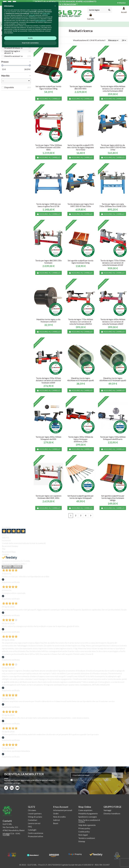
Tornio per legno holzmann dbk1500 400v (81, 88)
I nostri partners (35, 814)
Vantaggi (107, 810)
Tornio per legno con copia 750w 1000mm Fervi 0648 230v (113, 205)
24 (124, 40)
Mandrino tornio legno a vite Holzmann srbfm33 (48, 321)
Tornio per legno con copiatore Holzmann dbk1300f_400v (48, 497)
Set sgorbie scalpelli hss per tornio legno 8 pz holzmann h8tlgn (113, 498)
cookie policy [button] (46, 832)
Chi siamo (32, 810)
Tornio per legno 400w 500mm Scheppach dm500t (48, 438)
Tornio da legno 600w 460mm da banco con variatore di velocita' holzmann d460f (113, 322)
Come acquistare (85, 810)
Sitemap (82, 841)
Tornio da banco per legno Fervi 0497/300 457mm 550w (81, 205)
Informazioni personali (63, 810)
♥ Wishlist (122, 3)
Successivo (17, 567)
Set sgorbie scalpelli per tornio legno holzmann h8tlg (48, 88)
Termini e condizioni (87, 838)
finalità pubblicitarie (41, 839)
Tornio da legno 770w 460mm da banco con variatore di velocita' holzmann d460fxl (81, 322)
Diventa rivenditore (112, 814)
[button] (55, 825)
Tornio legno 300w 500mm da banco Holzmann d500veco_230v (81, 439)
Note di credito (59, 817)
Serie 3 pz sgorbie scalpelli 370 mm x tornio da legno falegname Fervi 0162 (81, 147)
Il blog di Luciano (35, 817)
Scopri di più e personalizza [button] (30, 862)
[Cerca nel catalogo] (109, 10)
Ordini (56, 814)
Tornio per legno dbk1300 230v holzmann (49, 262)
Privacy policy (84, 828)
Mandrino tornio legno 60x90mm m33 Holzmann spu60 (113, 379)
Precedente (7, 567)
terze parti (32, 834)
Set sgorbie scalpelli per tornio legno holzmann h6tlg (81, 262)
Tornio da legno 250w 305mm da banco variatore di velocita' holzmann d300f (48, 380)
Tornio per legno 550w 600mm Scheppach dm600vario (113, 438)
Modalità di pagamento (88, 814)
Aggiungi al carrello (49, 99)
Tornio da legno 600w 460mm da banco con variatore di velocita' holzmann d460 (113, 89)
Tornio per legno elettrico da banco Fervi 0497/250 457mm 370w (113, 147)
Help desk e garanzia (87, 825)
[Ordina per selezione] (113, 40)
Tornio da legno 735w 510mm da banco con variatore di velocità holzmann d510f (113, 263)
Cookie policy (84, 832)
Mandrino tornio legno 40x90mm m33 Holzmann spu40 (81, 379)
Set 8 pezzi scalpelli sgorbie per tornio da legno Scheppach (81, 497)
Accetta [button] (30, 857)
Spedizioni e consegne (88, 817)
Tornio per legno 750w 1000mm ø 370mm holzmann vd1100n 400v (49, 147)
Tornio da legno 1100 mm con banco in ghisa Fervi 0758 (48, 205)
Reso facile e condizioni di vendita (89, 821)
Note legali (83, 835)
